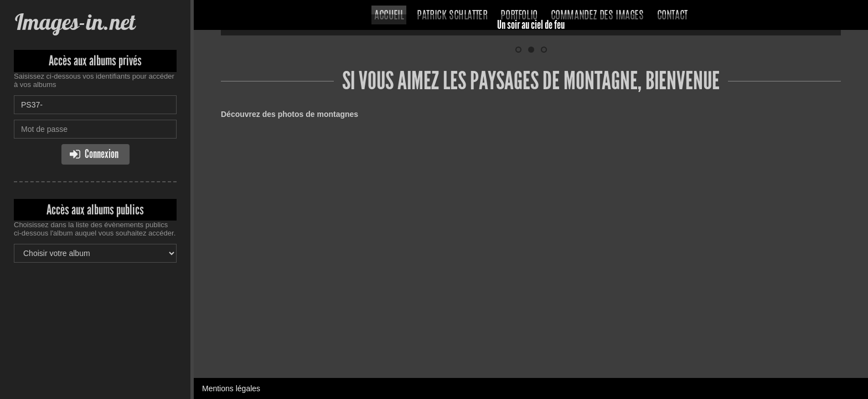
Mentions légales (231, 169)
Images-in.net (74, 22)
